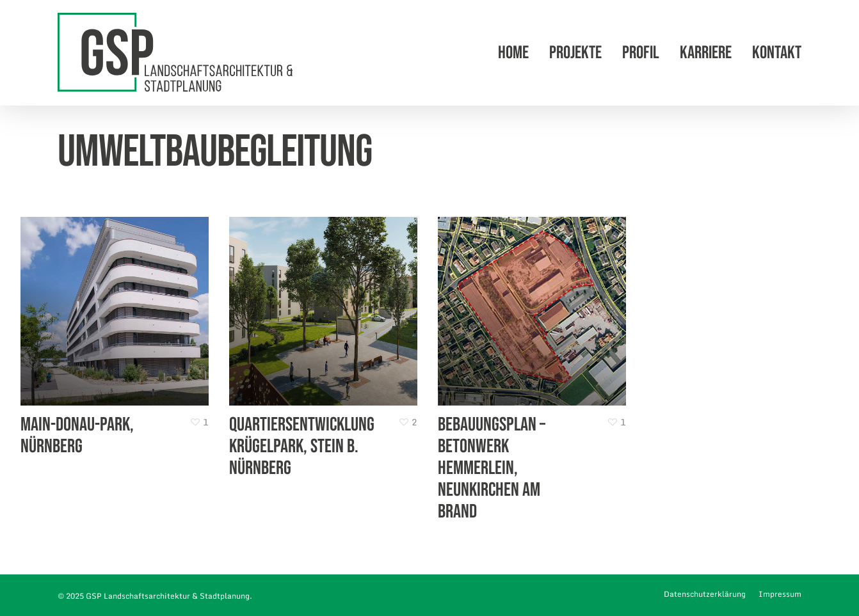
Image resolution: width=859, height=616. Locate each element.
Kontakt (777, 53)
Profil (641, 53)
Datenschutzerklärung (705, 594)
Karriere (706, 53)
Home (513, 53)
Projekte (575, 53)
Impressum (780, 594)
